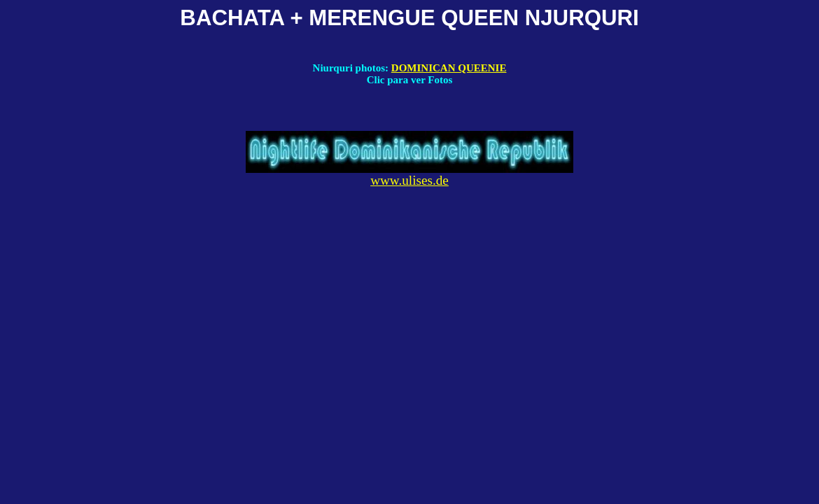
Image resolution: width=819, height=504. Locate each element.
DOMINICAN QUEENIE (449, 68)
